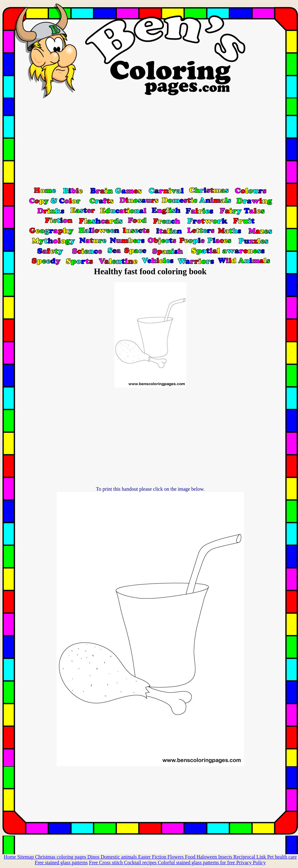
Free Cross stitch (107, 863)
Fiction (160, 857)
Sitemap (26, 857)
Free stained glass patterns (61, 863)
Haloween (207, 857)
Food (191, 857)
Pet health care (282, 857)
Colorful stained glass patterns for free (197, 863)
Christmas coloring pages (61, 857)
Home (11, 857)
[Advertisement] (150, 142)
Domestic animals (119, 857)
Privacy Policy (251, 863)
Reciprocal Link (250, 857)
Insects (226, 857)
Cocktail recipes (141, 863)
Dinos (94, 857)
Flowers (176, 857)
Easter (145, 857)
